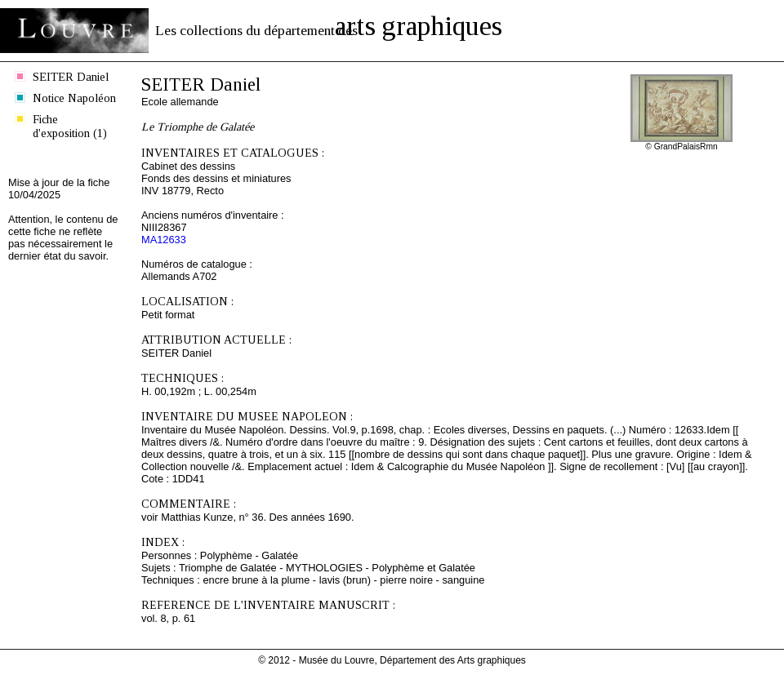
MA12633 (164, 240)
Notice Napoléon (74, 98)
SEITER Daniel (71, 77)
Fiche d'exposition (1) (70, 126)
